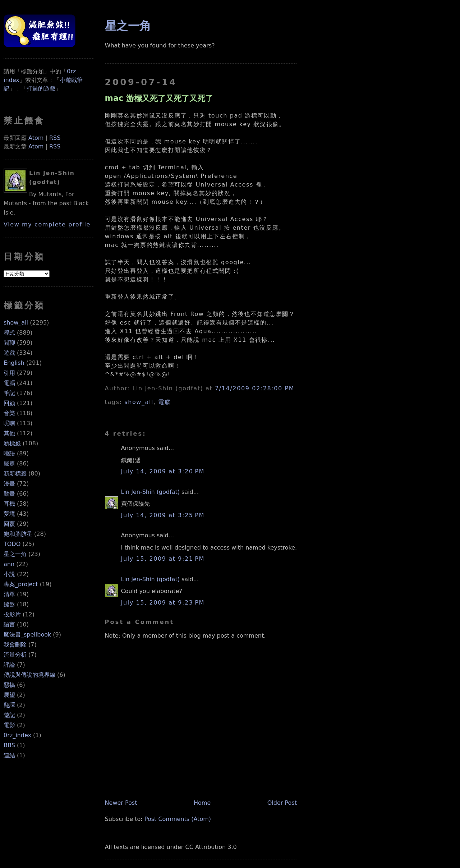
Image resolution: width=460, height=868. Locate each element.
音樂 (9, 413)
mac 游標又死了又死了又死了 (159, 98)
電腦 (9, 383)
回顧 (9, 403)
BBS (9, 745)
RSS (55, 138)
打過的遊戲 (41, 89)
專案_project (21, 584)
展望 (9, 695)
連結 (9, 755)
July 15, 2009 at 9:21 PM (163, 559)
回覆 (9, 524)
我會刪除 (15, 645)
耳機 (9, 504)
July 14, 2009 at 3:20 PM (163, 471)
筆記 (9, 393)
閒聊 (9, 343)
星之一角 (15, 554)
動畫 (9, 494)
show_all (16, 323)
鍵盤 (9, 604)
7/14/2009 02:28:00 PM (255, 388)
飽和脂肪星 (18, 534)
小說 (9, 574)
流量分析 (15, 655)
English (14, 363)
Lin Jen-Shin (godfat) (150, 492)
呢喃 (9, 423)
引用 (9, 373)
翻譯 (9, 705)
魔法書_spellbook (27, 635)
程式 (9, 333)
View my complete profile (47, 224)
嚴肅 (9, 463)
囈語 (9, 453)
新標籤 (12, 443)
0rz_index (17, 735)
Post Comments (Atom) (178, 819)
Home (202, 803)
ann (9, 564)
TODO (12, 544)
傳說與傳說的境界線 (29, 675)
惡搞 (9, 685)
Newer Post (121, 803)
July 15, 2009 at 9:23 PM (163, 603)
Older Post (282, 803)
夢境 (9, 514)
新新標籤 (15, 474)
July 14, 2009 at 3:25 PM (163, 515)
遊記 (9, 715)
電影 (9, 725)
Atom (36, 138)
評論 (9, 665)
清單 (9, 594)
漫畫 (9, 484)
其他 (9, 433)
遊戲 (9, 353)
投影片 (12, 614)
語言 (9, 624)
